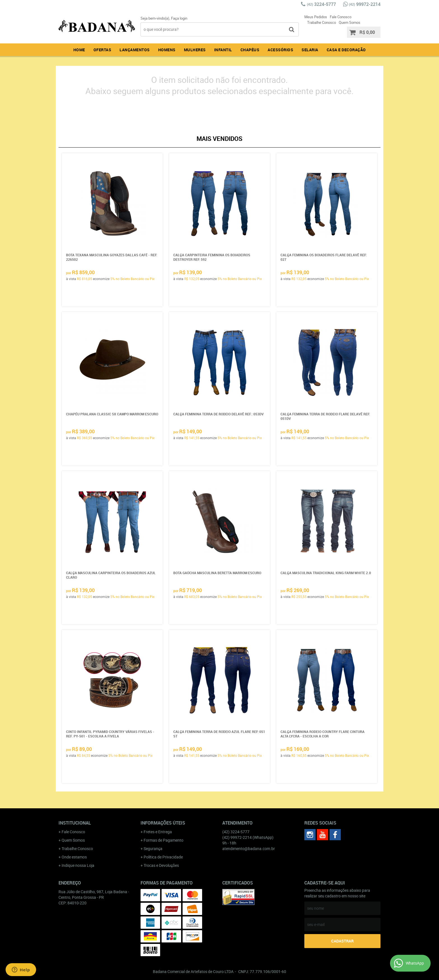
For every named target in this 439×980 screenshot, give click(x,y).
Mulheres (195, 50)
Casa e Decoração (346, 50)
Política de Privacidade (163, 857)
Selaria (310, 50)
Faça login (179, 18)
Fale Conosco (341, 17)
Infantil (223, 50)
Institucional (75, 823)
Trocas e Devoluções (161, 865)
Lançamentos (135, 50)
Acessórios (280, 50)
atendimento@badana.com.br (249, 849)
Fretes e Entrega (158, 832)
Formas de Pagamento (164, 840)
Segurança (153, 849)
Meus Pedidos (316, 17)
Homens (167, 50)
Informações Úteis (163, 823)
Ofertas (102, 50)
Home (79, 50)
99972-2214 (365, 4)
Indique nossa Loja (78, 865)
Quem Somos (350, 22)
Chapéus (250, 50)
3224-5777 (321, 4)
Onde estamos (74, 857)
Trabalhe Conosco (322, 22)
